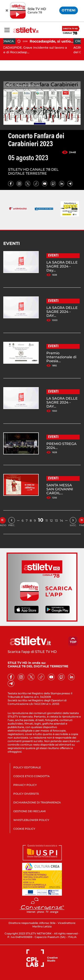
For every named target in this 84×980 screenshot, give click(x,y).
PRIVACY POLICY (25, 785)
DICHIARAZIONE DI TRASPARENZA (37, 802)
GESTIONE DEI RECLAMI (30, 811)
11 (47, 521)
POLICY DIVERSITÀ (26, 794)
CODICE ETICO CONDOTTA (31, 776)
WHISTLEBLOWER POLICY (31, 820)
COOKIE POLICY (24, 829)
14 (61, 521)
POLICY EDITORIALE (27, 767)
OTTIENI (69, 10)
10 (41, 520)
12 (51, 521)
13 (56, 521)
